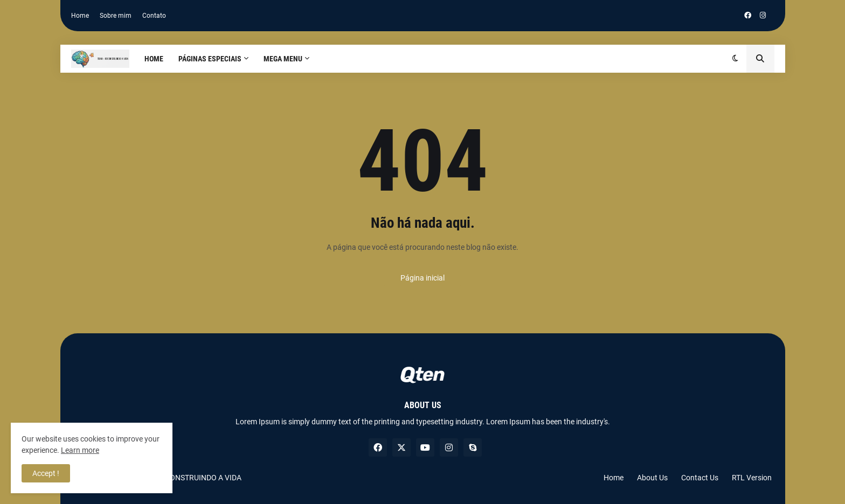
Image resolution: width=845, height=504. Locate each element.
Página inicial (422, 278)
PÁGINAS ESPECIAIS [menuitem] (210, 59)
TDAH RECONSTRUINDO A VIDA (188, 478)
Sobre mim (116, 16)
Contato (154, 16)
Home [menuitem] (154, 59)
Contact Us (700, 478)
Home (80, 16)
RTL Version (752, 478)
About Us (652, 478)
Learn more (80, 450)
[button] (735, 59)
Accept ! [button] (46, 473)
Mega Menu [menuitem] (283, 59)
